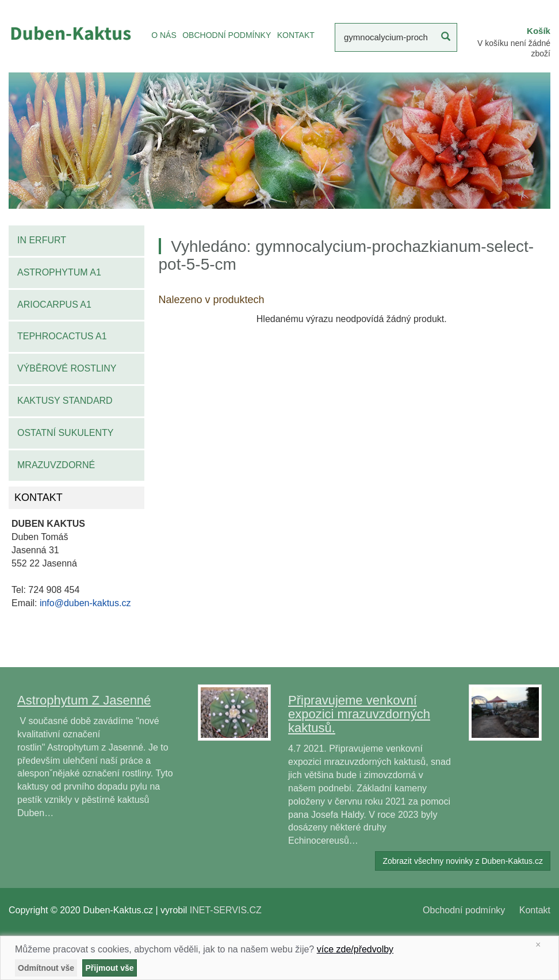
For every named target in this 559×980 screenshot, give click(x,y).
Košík (539, 31)
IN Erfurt (42, 240)
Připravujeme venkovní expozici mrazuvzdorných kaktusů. (359, 714)
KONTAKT (296, 35)
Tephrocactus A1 (62, 336)
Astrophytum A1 (59, 272)
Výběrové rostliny (67, 368)
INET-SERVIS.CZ (226, 910)
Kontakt (535, 910)
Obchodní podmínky (464, 910)
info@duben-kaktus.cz (85, 603)
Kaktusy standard (65, 401)
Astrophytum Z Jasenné (84, 700)
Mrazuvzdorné (56, 465)
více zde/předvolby (355, 949)
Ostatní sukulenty (65, 433)
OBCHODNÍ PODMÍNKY (227, 35)
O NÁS (164, 35)
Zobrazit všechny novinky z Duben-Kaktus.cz (463, 861)
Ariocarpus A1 (54, 305)
